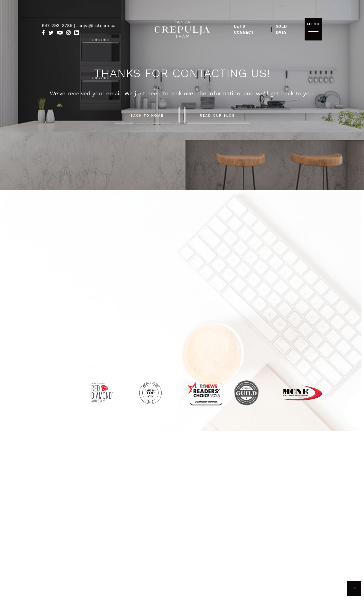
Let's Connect (244, 29)
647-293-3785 (58, 25)
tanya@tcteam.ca (96, 25)
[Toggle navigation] (313, 31)
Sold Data (281, 29)
